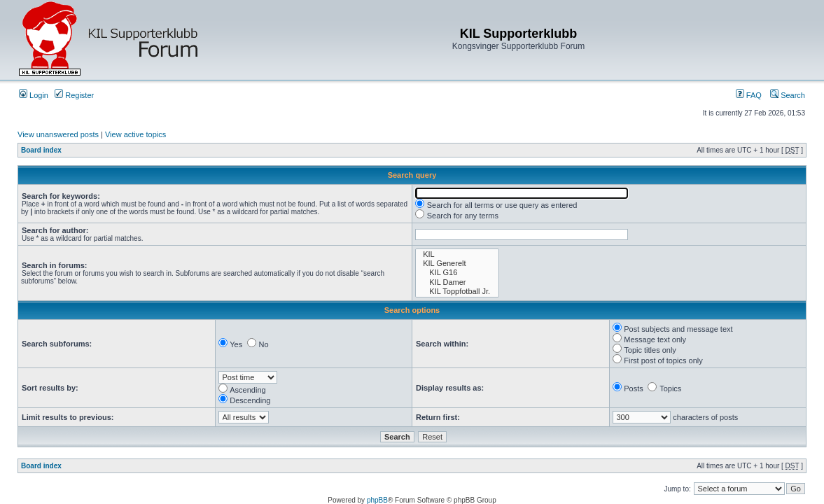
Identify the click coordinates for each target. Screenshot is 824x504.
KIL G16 (457, 273)
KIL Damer (457, 282)
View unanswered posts (58, 134)
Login (34, 95)
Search (788, 95)
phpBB (377, 500)
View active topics (135, 134)
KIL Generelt (457, 264)
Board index (41, 150)
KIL (457, 254)
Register (74, 95)
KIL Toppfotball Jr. (457, 292)
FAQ (749, 95)
